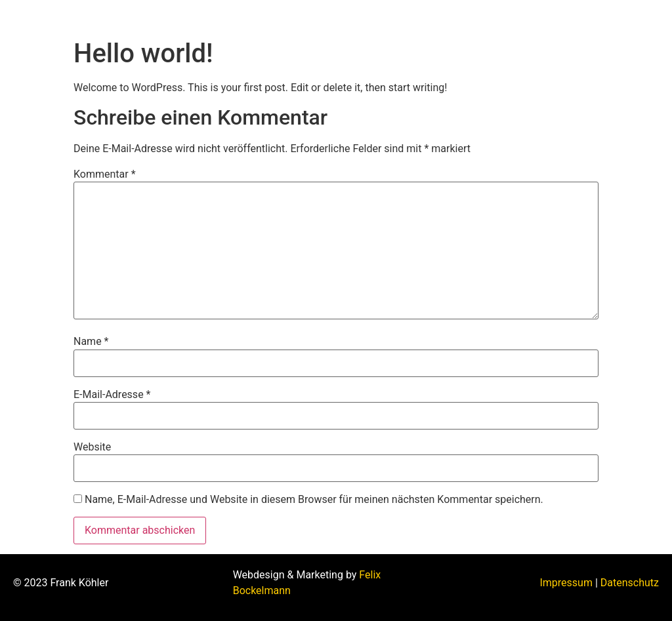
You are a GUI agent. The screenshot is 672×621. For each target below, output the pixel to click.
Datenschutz (630, 583)
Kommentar (105, 174)
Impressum (566, 583)
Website (92, 447)
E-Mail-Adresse (112, 395)
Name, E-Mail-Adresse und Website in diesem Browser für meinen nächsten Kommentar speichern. (314, 500)
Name (91, 342)
